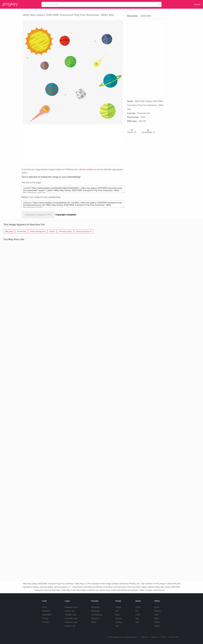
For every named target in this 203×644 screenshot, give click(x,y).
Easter (94, 622)
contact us (91, 169)
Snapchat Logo (71, 622)
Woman (119, 618)
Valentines (95, 618)
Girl (117, 611)
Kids (117, 626)
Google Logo (70, 626)
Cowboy (119, 622)
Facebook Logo (71, 618)
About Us (145, 637)
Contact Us (155, 637)
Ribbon (157, 622)
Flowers (158, 611)
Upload (197, 4)
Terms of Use (174, 637)
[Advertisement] (56, 144)
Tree (137, 622)
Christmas (95, 607)
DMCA (164, 637)
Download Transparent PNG (38, 215)
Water (157, 618)
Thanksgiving (96, 615)
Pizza (44, 607)
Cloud (138, 607)
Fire (137, 611)
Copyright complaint (66, 215)
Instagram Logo (71, 607)
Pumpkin (46, 622)
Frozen (118, 607)
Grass (138, 615)
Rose (157, 615)
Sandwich (46, 611)
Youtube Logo (70, 615)
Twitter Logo (70, 611)
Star (137, 618)
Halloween (95, 611)
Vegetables (47, 615)
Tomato (45, 618)
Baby (118, 615)
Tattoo (157, 626)
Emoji (157, 607)
